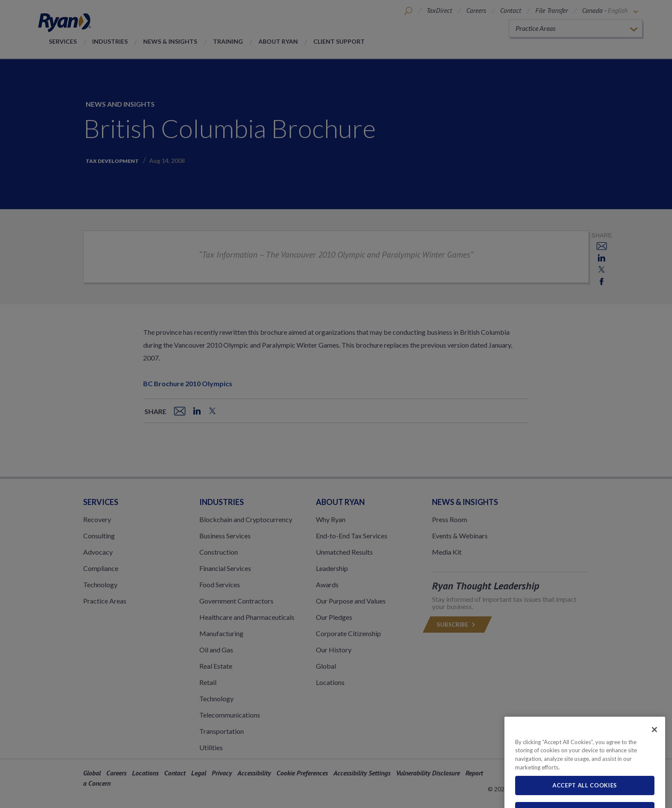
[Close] (654, 747)
